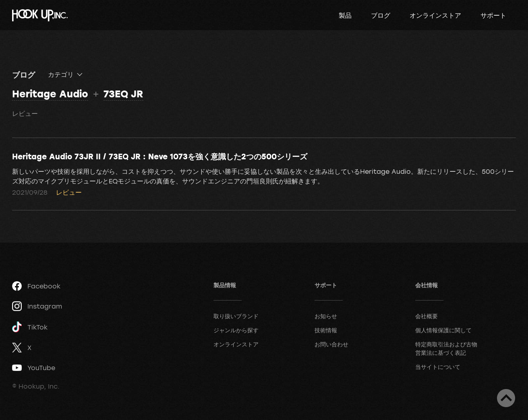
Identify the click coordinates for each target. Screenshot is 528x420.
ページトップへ (506, 398)
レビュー (25, 113)
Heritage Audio (50, 94)
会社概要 (427, 316)
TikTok (30, 327)
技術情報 (326, 330)
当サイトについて (438, 367)
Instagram (37, 306)
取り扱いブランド (236, 316)
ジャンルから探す (236, 330)
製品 (345, 15)
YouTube (34, 368)
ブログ (381, 15)
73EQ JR (123, 94)
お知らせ (326, 316)
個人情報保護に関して (443, 330)
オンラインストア (435, 15)
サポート (493, 15)
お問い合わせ (331, 344)
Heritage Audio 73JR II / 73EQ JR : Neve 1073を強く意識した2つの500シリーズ (160, 156)
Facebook (36, 286)
